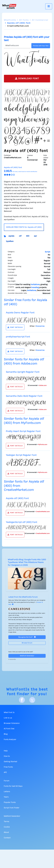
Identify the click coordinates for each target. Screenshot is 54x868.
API (5, 772)
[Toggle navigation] (49, 6)
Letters (7, 792)
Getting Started (10, 762)
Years (6, 797)
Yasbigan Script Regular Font (21, 455)
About (6, 832)
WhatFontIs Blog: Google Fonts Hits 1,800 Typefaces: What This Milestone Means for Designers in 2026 (27, 562)
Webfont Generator (27, 656)
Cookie (7, 827)
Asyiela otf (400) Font (17, 498)
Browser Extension (12, 723)
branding (35, 288)
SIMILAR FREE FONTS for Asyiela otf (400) (24, 227)
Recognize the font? (27, 637)
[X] (32, 700)
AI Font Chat (9, 729)
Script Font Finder (12, 808)
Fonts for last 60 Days (13, 786)
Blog (6, 734)
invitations (35, 285)
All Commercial (40, 20)
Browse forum (27, 643)
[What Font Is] (9, 6)
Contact (7, 838)
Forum (7, 781)
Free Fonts (8, 767)
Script (48, 252)
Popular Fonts (10, 802)
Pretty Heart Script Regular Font (23, 431)
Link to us (8, 718)
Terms (6, 822)
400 (28, 236)
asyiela (11, 236)
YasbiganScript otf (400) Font (22, 522)
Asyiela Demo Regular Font (20, 313)
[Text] (17, 46)
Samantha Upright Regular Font (23, 372)
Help (6, 751)
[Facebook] (22, 700)
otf (20, 236)
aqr (35, 236)
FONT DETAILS (15, 327)
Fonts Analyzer (10, 740)
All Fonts (24, 20)
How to (7, 756)
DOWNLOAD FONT (27, 78)
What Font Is (9, 713)
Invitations (31, 290)
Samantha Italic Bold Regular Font (24, 396)
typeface (10, 241)
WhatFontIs (10, 20)
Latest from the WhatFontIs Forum (23, 597)
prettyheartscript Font (18, 337)
